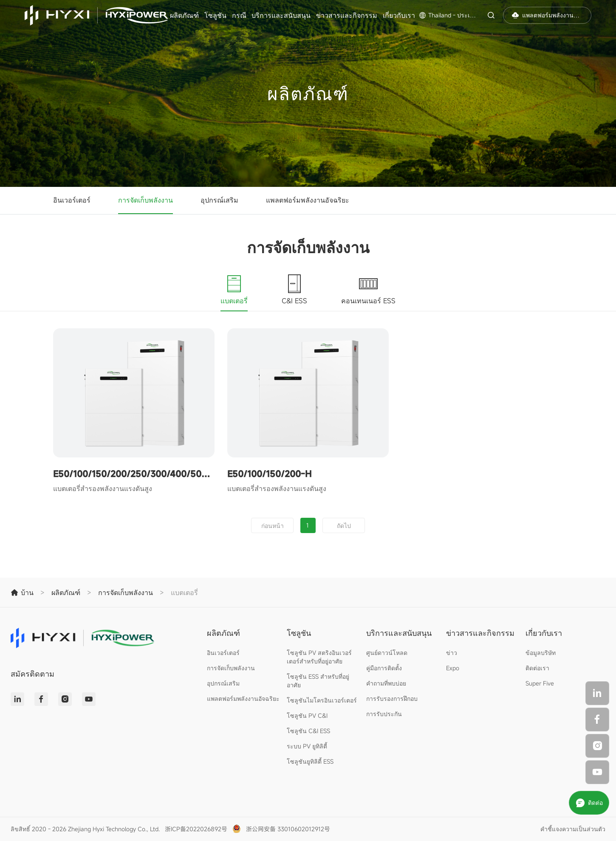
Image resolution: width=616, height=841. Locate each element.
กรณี (239, 15)
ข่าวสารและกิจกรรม (347, 15)
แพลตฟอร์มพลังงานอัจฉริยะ (308, 200)
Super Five (540, 683)
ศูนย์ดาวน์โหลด (387, 653)
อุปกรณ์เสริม (219, 200)
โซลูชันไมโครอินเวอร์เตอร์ (322, 700)
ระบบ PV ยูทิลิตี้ (307, 746)
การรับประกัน (384, 714)
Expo (453, 668)
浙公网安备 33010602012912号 (288, 829)
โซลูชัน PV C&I (307, 715)
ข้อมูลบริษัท (541, 653)
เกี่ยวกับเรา (399, 15)
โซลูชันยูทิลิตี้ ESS (310, 761)
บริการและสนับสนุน (281, 15)
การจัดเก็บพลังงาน (146, 200)
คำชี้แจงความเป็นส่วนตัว (573, 829)
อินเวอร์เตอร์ (72, 200)
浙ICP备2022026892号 (196, 829)
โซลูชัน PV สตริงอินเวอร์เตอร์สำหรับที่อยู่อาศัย (319, 657)
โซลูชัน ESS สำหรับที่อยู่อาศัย (318, 681)
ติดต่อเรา (537, 668)
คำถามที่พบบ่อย (386, 683)
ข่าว (452, 653)
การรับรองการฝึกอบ (392, 698)
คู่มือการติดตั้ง (384, 668)
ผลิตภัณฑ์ (184, 15)
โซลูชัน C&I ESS (308, 731)
